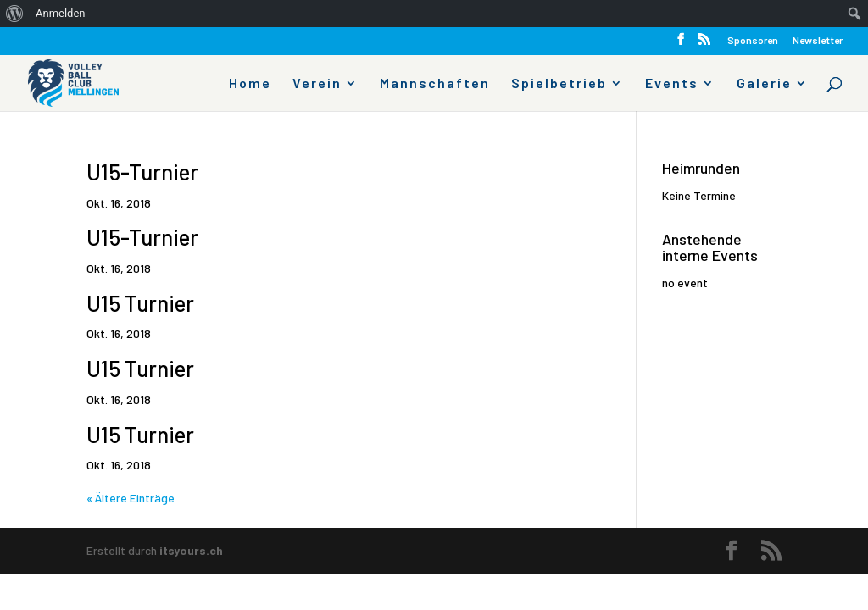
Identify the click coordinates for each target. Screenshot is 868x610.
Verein (317, 84)
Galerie (764, 84)
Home (250, 84)
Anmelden (61, 13)
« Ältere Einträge (131, 498)
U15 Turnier (140, 303)
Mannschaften (435, 84)
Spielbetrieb (559, 84)
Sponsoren (753, 40)
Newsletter (818, 40)
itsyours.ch (191, 550)
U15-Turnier (142, 172)
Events (672, 84)
